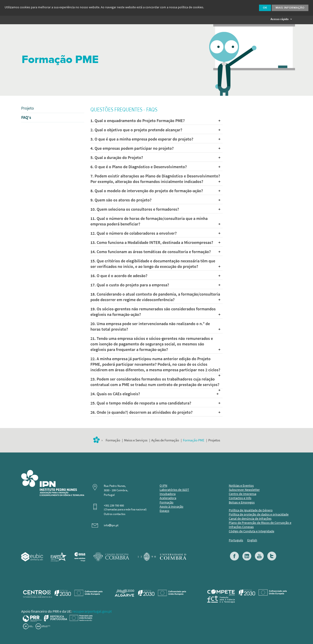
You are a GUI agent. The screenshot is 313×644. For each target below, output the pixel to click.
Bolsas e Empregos (242, 502)
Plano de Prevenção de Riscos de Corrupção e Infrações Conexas (260, 525)
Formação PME (194, 440)
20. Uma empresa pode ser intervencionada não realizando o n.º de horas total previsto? (155, 326)
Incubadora (168, 494)
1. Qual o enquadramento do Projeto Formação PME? (155, 121)
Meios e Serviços (136, 440)
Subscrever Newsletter (244, 490)
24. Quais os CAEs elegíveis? (154, 394)
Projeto (28, 108)
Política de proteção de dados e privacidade (259, 514)
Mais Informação (290, 8)
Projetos (214, 440)
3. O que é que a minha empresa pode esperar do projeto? (155, 139)
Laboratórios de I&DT (174, 490)
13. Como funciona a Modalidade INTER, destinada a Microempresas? (155, 243)
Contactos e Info (240, 498)
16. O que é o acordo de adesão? (155, 276)
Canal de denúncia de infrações (250, 519)
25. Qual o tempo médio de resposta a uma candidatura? (155, 403)
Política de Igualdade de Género (251, 510)
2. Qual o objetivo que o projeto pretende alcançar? (155, 130)
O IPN (163, 486)
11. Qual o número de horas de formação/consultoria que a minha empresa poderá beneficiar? (155, 221)
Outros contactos (115, 514)
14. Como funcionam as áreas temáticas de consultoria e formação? (155, 252)
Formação (113, 440)
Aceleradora (168, 498)
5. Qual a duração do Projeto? (155, 158)
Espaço (164, 511)
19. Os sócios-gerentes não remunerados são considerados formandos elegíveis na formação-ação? (155, 312)
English (252, 540)
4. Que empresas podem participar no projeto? (155, 148)
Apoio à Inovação (171, 507)
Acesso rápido (281, 19)
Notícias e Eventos (241, 486)
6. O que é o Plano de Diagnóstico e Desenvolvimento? (155, 167)
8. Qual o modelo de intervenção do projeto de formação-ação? (155, 191)
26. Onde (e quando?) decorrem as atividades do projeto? (155, 412)
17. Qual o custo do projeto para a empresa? (155, 285)
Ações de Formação (165, 440)
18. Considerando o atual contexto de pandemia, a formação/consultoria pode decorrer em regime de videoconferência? (155, 297)
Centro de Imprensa (243, 494)
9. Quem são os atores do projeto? (155, 200)
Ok (265, 8)
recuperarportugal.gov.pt (92, 611)
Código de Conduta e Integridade (252, 531)
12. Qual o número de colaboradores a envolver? (155, 233)
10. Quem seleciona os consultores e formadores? (155, 209)
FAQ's (26, 117)
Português (236, 540)
